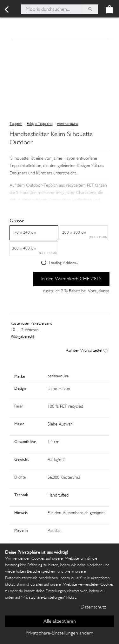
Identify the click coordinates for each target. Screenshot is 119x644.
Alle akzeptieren (60, 622)
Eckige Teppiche (40, 124)
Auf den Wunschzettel (87, 351)
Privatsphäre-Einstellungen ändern (60, 633)
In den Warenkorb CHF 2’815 (71, 279)
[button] (60, 188)
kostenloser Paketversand (32, 324)
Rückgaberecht (23, 337)
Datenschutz (93, 607)
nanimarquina (68, 124)
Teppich (16, 124)
